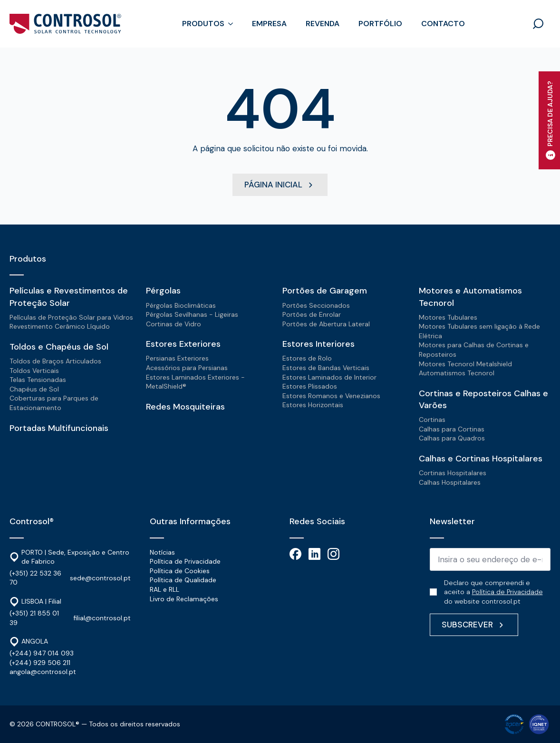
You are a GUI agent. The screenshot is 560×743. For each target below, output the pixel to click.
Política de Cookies (180, 571)
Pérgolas (163, 291)
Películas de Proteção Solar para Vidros (71, 317)
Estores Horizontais (313, 405)
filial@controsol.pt (102, 618)
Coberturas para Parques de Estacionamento (54, 403)
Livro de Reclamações (184, 599)
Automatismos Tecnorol (457, 373)
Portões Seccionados (316, 305)
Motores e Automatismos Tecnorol (470, 297)
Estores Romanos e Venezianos (331, 396)
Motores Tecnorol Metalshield (465, 364)
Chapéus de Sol (34, 389)
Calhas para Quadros (452, 438)
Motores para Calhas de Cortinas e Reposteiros (474, 350)
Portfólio (380, 24)
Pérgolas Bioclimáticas (181, 305)
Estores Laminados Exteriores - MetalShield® (195, 382)
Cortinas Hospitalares (453, 473)
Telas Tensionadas (38, 380)
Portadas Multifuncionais (59, 428)
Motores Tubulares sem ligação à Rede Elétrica (479, 331)
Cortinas (432, 420)
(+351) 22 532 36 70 (35, 578)
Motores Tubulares (448, 317)
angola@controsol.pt (43, 672)
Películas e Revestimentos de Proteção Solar (69, 297)
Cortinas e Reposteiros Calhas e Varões (483, 399)
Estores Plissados (310, 386)
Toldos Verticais (34, 371)
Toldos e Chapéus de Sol (59, 347)
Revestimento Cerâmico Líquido (60, 326)
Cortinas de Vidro (174, 324)
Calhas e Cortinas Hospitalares (481, 459)
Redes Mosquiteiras (185, 407)
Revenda (323, 24)
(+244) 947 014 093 (42, 653)
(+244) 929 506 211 (40, 663)
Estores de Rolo (307, 358)
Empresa (269, 24)
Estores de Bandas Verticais (326, 368)
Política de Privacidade (185, 561)
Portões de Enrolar (312, 314)
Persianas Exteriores (177, 358)
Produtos (203, 24)
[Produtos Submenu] (233, 24)
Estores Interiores (319, 344)
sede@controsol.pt (100, 578)
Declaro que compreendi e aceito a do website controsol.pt (493, 592)
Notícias (162, 552)
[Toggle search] (538, 24)
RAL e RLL (164, 589)
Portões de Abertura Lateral (326, 324)
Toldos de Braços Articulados (55, 361)
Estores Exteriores (183, 344)
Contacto (443, 24)
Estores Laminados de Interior (329, 377)
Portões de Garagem (325, 291)
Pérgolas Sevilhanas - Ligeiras (192, 314)
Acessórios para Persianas (187, 368)
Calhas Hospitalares (450, 482)
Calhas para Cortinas (452, 429)
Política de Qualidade (183, 580)
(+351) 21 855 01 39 (34, 618)
